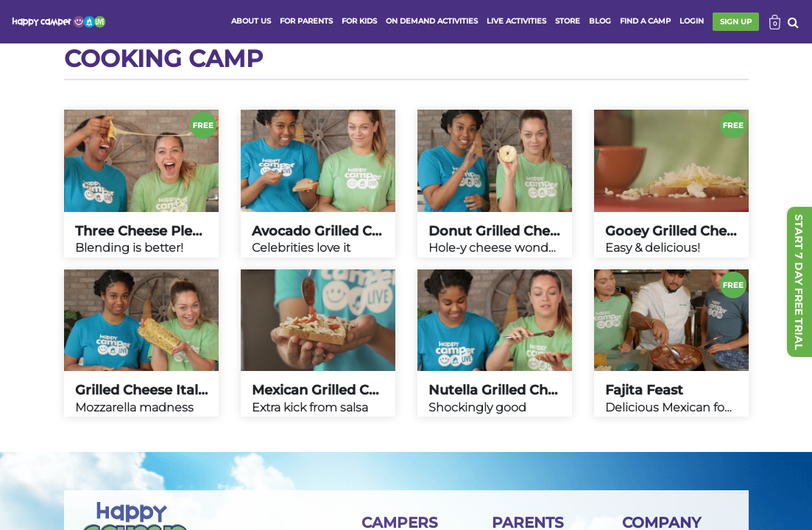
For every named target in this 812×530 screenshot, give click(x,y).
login (692, 21)
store (568, 21)
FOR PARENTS (306, 21)
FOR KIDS (359, 21)
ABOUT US (251, 21)
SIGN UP (736, 22)
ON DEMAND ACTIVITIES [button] (432, 21)
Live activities (516, 21)
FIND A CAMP (645, 21)
